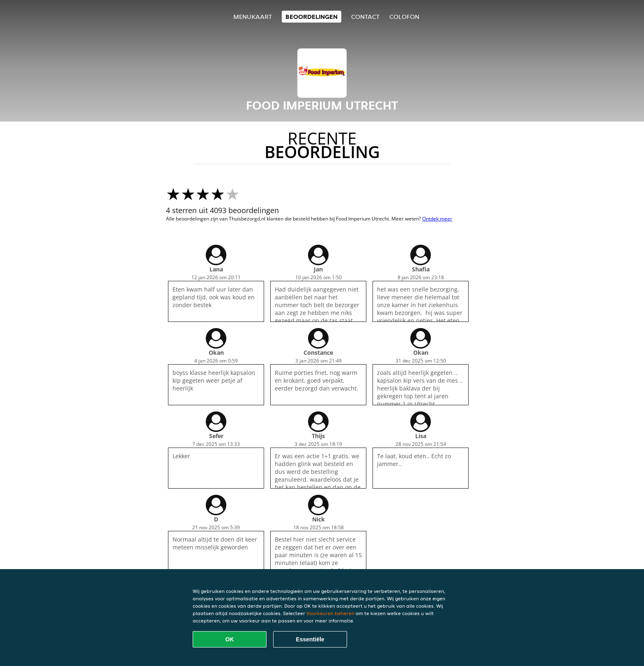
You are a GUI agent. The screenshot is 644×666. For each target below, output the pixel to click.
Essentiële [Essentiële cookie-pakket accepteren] (310, 639)
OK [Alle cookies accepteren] (230, 639)
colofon (404, 17)
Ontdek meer (437, 219)
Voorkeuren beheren (330, 613)
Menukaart (253, 17)
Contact (365, 17)
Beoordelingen (312, 17)
